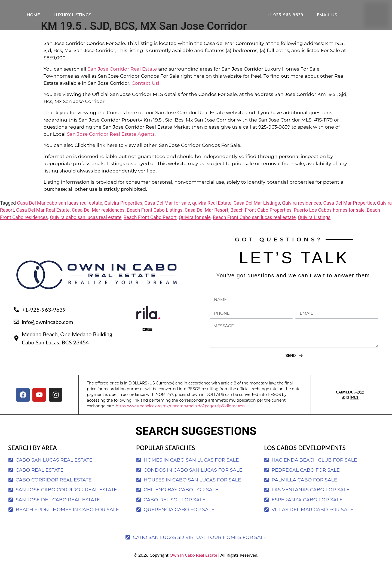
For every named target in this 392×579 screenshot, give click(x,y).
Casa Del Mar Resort (206, 223)
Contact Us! (145, 96)
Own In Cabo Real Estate (193, 567)
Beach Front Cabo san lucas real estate (254, 230)
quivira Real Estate (212, 216)
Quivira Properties (123, 216)
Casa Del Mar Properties (349, 216)
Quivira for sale (195, 230)
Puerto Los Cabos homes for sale (329, 223)
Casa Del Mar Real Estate (43, 223)
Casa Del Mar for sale (167, 216)
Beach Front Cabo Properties (261, 223)
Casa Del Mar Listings (257, 216)
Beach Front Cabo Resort (150, 230)
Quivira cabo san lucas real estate (86, 230)
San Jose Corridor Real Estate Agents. (111, 146)
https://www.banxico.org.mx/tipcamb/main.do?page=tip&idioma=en (180, 419)
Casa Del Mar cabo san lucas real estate (59, 216)
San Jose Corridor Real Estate (122, 81)
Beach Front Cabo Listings (155, 223)
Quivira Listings (314, 230)
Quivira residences (302, 216)
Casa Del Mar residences (98, 223)
